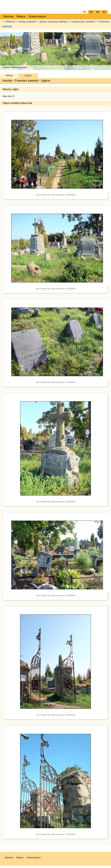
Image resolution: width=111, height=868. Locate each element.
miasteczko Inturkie (83, 22)
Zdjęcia (28, 75)
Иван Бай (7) (9, 96)
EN (91, 12)
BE (98, 12)
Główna (10, 22)
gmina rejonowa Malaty (53, 22)
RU (104, 12)
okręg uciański (27, 22)
